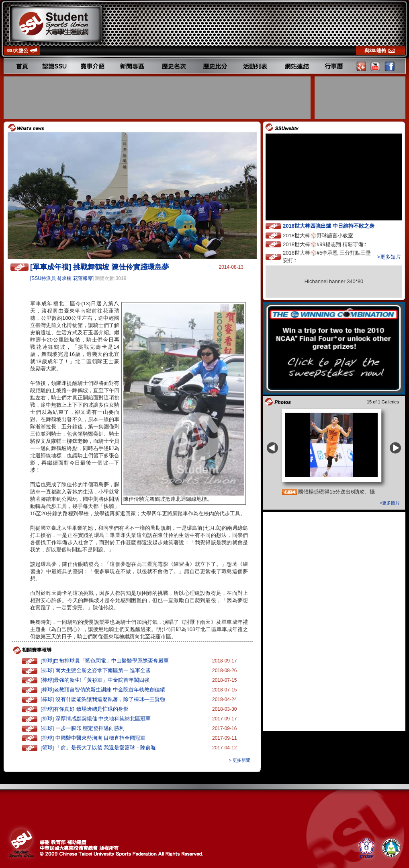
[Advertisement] (158, 98)
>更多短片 (389, 257)
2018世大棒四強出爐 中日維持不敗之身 (336, 225)
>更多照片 (390, 503)
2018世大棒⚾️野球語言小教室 (325, 235)
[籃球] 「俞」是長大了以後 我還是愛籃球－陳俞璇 (98, 748)
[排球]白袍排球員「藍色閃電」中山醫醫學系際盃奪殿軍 (105, 661)
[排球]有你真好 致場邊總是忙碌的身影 (85, 709)
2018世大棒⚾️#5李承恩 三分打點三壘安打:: (327, 257)
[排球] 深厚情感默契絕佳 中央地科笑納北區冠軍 (96, 719)
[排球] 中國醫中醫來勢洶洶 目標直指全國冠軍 (93, 738)
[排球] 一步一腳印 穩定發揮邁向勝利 (83, 728)
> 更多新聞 (240, 760)
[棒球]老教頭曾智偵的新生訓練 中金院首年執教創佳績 (103, 690)
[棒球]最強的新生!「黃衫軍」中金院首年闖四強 (95, 680)
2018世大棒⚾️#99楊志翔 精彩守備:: (332, 244)
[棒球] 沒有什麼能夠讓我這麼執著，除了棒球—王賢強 (103, 699)
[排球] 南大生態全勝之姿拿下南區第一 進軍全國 (96, 670)
